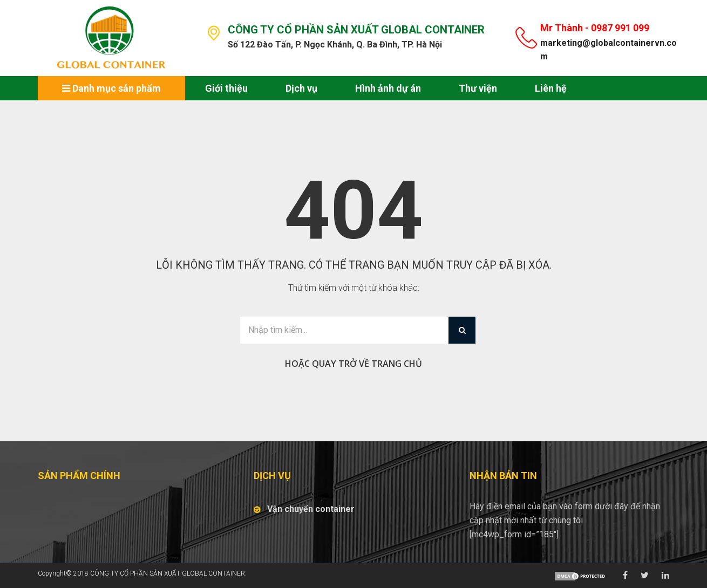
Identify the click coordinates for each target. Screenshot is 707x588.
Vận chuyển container (311, 509)
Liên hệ (551, 88)
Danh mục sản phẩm (111, 88)
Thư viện (478, 88)
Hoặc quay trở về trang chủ (353, 364)
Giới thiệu (226, 88)
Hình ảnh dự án (388, 88)
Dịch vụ (301, 88)
